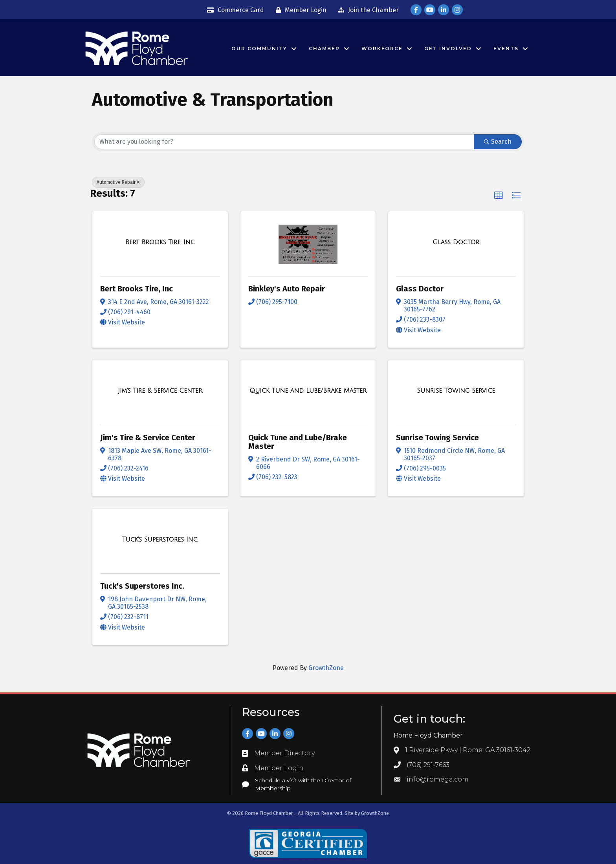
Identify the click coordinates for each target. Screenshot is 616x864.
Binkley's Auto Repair (287, 289)
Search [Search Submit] (498, 142)
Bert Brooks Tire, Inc (137, 289)
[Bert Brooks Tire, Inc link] (160, 242)
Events (506, 49)
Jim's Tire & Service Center (148, 437)
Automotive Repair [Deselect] (118, 182)
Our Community (259, 49)
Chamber (324, 49)
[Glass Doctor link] (456, 242)
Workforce (382, 49)
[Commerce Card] (234, 10)
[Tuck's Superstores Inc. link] (160, 540)
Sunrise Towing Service (437, 437)
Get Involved (448, 49)
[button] (499, 196)
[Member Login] (299, 10)
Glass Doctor (420, 289)
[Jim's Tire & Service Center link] (160, 391)
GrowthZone (326, 668)
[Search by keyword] (284, 142)
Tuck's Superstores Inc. (142, 586)
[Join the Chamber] (367, 10)
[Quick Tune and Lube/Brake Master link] (308, 391)
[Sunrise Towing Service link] (456, 391)
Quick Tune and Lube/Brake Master (298, 442)
